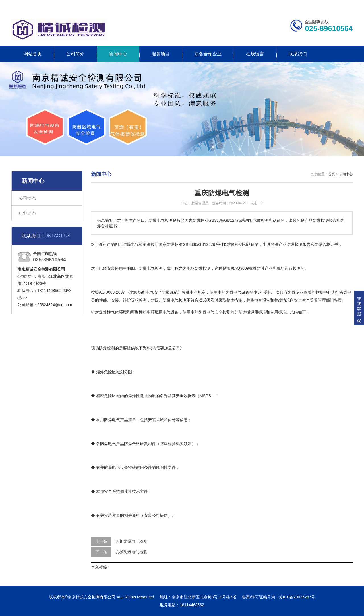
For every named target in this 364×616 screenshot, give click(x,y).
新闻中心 (118, 54)
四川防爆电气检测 (131, 541)
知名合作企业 (208, 54)
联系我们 (291, 5)
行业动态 (27, 213)
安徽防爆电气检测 (131, 552)
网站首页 (33, 54)
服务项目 (161, 54)
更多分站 (318, 5)
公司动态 (27, 198)
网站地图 (345, 5)
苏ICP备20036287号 (297, 597)
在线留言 (255, 54)
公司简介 (75, 54)
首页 (332, 174)
